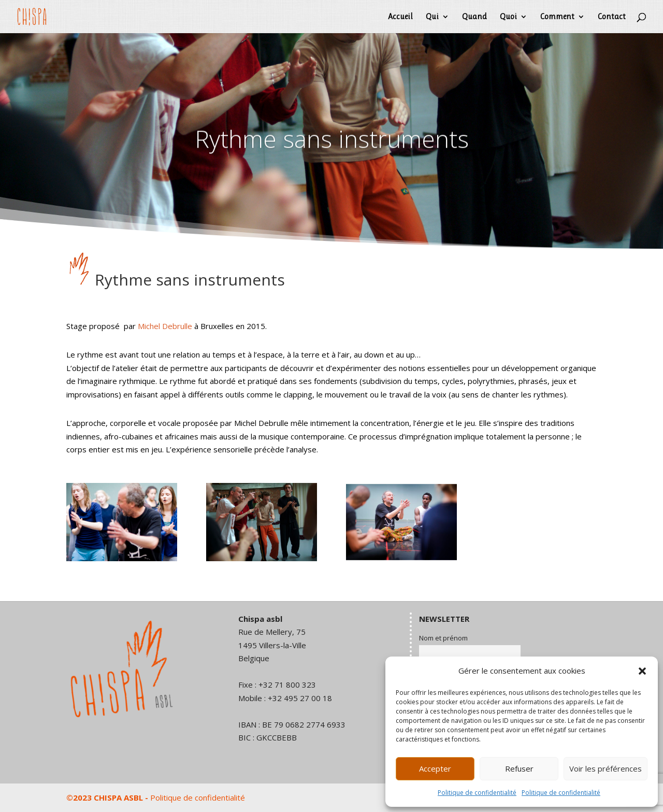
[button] (642, 671)
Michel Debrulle (165, 326)
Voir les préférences (606, 768)
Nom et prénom (443, 638)
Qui (432, 17)
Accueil (400, 17)
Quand (474, 17)
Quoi (508, 17)
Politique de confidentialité (477, 793)
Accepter (435, 768)
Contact (612, 17)
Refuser (519, 768)
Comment (557, 17)
